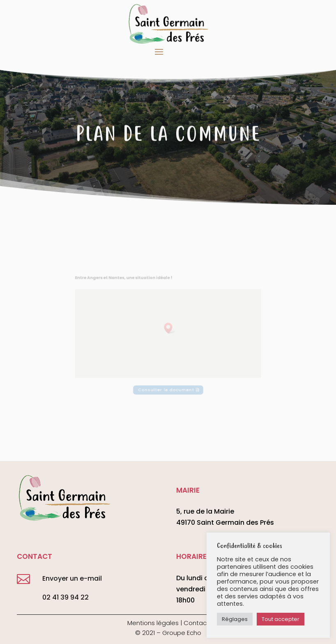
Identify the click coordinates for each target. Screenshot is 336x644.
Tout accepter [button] (281, 619)
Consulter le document (166, 381)
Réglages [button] (235, 619)
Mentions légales (153, 623)
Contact (196, 623)
